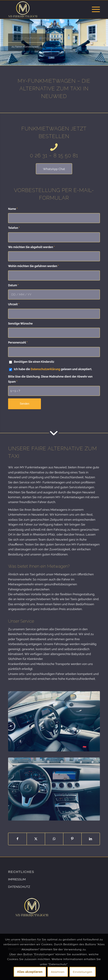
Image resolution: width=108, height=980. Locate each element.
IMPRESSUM (17, 879)
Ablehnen (58, 972)
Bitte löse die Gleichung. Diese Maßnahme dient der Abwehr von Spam (50, 379)
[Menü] (94, 9)
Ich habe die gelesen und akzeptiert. (53, 369)
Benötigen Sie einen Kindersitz (34, 362)
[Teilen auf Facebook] (17, 839)
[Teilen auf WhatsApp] (54, 839)
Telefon (14, 228)
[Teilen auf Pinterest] (72, 839)
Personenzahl (18, 343)
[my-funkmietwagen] (45, 9)
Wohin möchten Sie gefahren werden (33, 266)
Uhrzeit (14, 304)
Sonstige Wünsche (20, 324)
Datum (13, 285)
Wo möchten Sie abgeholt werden (31, 247)
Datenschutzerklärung (46, 369)
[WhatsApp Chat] (54, 169)
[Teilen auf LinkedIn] (91, 839)
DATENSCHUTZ (19, 887)
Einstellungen (83, 972)
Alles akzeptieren (30, 972)
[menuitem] (94, 9)
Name (13, 209)
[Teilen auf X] (36, 839)
